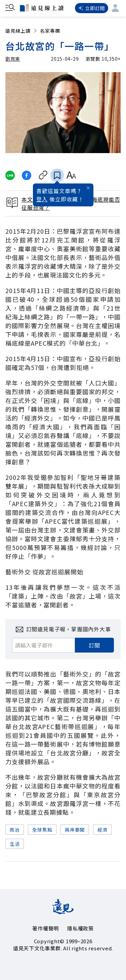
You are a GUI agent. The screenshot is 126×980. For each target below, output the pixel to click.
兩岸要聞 (75, 830)
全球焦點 (42, 830)
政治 (15, 830)
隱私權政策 (80, 928)
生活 (15, 844)
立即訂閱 (92, 8)
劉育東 (13, 59)
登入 (42, 199)
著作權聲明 (46, 928)
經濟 (102, 830)
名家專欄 (50, 31)
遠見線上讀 (22, 31)
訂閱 (94, 645)
